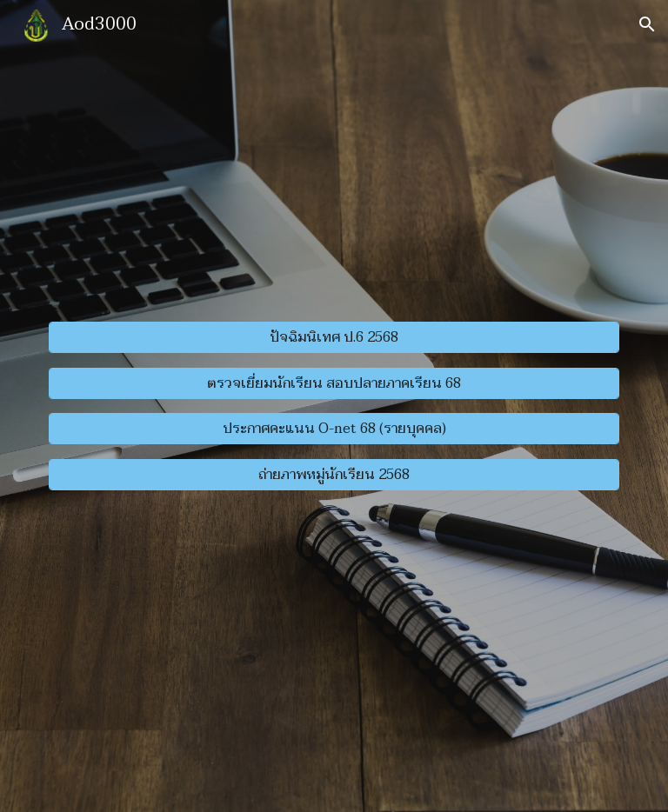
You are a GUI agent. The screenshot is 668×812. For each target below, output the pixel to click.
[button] (647, 24)
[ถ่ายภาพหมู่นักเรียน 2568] (334, 475)
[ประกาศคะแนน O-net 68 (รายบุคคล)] (334, 429)
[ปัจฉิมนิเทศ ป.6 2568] (334, 337)
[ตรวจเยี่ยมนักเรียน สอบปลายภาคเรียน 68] (334, 383)
